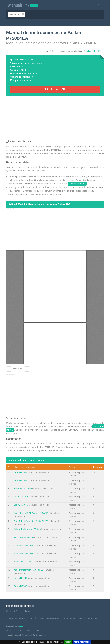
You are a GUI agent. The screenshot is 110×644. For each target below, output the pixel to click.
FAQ (31, 618)
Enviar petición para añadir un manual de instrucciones (60, 618)
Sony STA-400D (21, 505)
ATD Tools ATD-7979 (23, 545)
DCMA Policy (92, 618)
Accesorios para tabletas (32, 63)
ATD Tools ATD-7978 (23, 554)
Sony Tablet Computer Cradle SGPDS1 (32, 521)
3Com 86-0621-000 (23, 488)
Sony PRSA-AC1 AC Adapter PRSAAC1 (31, 513)
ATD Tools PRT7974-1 (24, 562)
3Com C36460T (21, 497)
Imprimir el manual (22, 80)
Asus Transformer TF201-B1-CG (29, 570)
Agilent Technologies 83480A (27, 529)
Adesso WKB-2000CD (24, 537)
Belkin (24, 67)
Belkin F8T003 (21, 480)
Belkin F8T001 (21, 472)
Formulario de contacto (15, 618)
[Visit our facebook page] (97, 5)
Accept (68, 642)
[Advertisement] (55, 119)
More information (82, 642)
